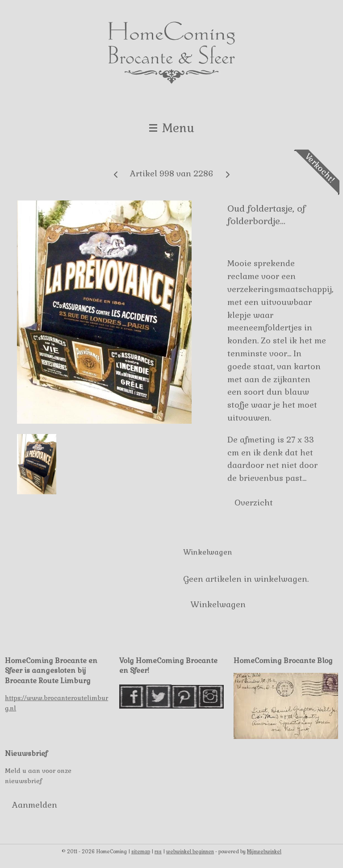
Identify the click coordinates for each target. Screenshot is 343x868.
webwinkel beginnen (190, 851)
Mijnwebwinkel (264, 851)
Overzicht (254, 502)
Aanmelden (35, 805)
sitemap (141, 851)
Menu (172, 128)
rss (158, 851)
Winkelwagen (218, 604)
